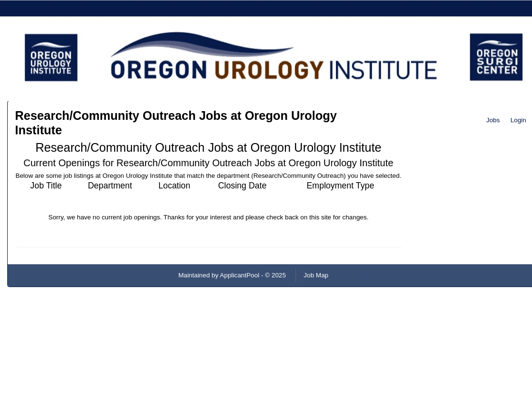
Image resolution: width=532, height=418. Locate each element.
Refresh (357, 275)
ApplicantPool (240, 275)
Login (518, 120)
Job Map (316, 275)
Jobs (493, 120)
